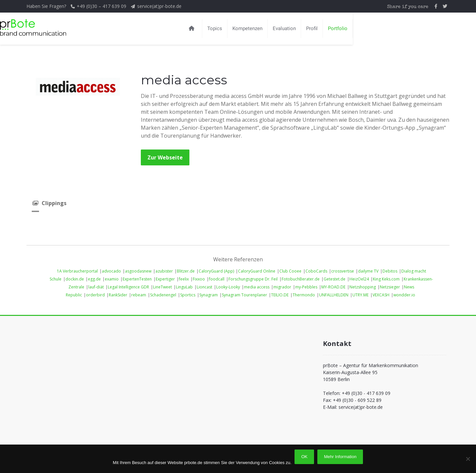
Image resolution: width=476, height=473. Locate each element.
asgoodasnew (138, 271)
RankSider (118, 295)
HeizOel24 (359, 279)
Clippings (49, 203)
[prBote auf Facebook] (436, 6)
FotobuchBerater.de (301, 279)
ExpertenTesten (137, 279)
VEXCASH (381, 295)
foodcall (217, 279)
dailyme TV (368, 271)
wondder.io (404, 295)
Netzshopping (363, 287)
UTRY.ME (360, 295)
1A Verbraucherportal (77, 271)
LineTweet (162, 287)
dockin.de (75, 279)
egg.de (94, 279)
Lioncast (204, 287)
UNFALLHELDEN (334, 295)
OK (305, 457)
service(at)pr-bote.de (159, 6)
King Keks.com (386, 279)
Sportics (188, 295)
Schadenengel (163, 295)
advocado (111, 271)
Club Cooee (290, 271)
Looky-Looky (228, 287)
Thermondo (304, 295)
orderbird (95, 295)
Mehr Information (340, 457)
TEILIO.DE (280, 295)
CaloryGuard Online (257, 271)
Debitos (390, 271)
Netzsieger (390, 287)
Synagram (209, 295)
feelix (184, 279)
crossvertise (343, 271)
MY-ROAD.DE (333, 287)
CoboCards (316, 271)
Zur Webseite (165, 157)
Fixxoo (199, 279)
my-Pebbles (306, 287)
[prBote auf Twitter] (445, 6)
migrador (282, 287)
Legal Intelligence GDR (128, 287)
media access (257, 287)
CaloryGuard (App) (216, 271)
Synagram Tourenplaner (244, 295)
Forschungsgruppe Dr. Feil (253, 279)
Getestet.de (335, 279)
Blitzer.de (186, 271)
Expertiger (165, 279)
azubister (164, 271)
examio (112, 279)
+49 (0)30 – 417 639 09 (102, 6)
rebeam (139, 295)
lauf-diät (96, 287)
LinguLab (184, 287)
